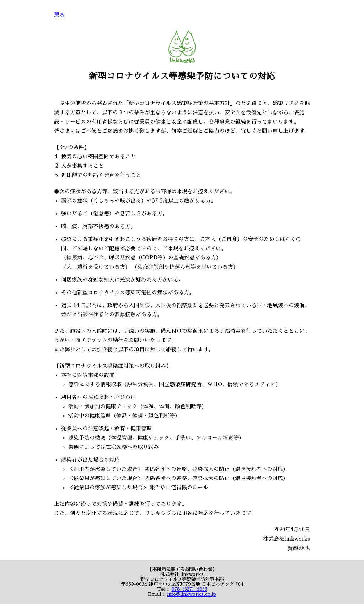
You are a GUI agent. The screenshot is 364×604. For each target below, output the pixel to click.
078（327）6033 (189, 589)
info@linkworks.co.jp (192, 594)
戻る (59, 15)
